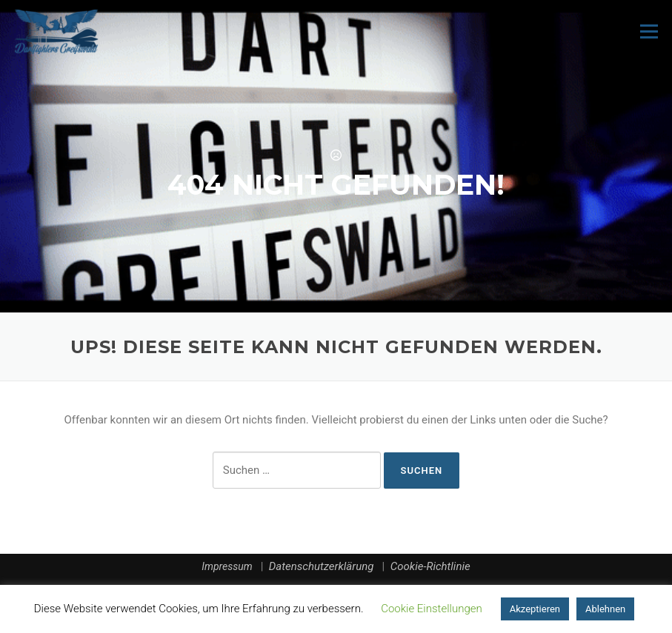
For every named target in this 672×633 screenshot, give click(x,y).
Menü (649, 31)
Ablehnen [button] (605, 609)
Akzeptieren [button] (535, 609)
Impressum (227, 566)
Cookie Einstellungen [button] (432, 609)
